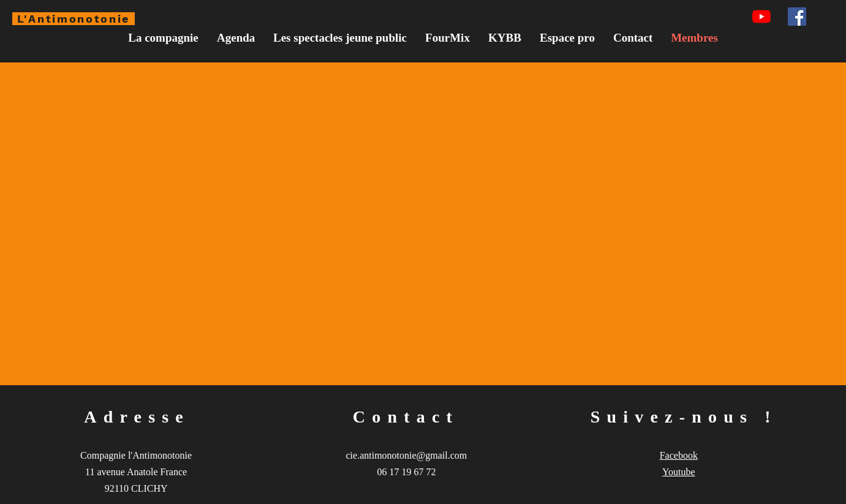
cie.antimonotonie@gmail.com (407, 455)
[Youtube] (761, 17)
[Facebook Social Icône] (797, 17)
